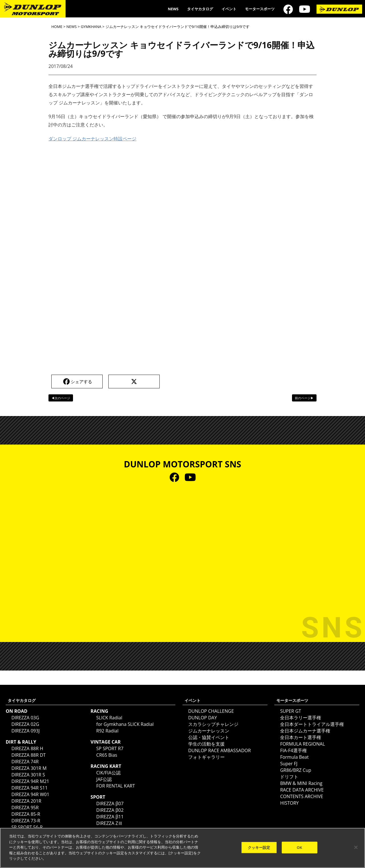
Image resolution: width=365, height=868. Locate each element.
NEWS (173, 9)
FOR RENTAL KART (116, 786)
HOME (57, 27)
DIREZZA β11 (110, 817)
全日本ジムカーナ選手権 (305, 731)
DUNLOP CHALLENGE (211, 711)
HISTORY (289, 803)
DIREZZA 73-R (26, 821)
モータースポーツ (260, 9)
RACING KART (106, 766)
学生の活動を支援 (206, 744)
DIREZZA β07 (110, 804)
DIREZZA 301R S (28, 775)
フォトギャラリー (206, 757)
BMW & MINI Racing (301, 783)
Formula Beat (294, 757)
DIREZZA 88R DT (29, 755)
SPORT (98, 797)
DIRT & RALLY (21, 742)
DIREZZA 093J (26, 731)
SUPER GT (290, 711)
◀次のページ (61, 398)
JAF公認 (104, 779)
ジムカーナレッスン (209, 731)
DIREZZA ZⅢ (110, 823)
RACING (100, 711)
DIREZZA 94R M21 (30, 781)
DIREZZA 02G (25, 724)
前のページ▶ (304, 398)
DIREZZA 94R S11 (30, 788)
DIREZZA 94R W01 (30, 794)
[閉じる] (356, 847)
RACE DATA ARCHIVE (302, 790)
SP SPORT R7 (110, 748)
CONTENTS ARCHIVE (302, 796)
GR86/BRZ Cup (296, 770)
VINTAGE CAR (106, 742)
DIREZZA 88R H (27, 748)
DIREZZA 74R (25, 762)
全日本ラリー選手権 (301, 718)
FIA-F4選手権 (293, 750)
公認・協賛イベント (209, 737)
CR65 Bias (107, 755)
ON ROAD (17, 711)
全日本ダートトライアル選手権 (312, 724)
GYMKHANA (91, 27)
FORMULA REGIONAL (302, 744)
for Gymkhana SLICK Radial (125, 724)
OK (300, 847)
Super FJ (289, 764)
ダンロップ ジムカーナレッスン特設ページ (92, 139)
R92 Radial (108, 731)
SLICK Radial (109, 718)
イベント (229, 9)
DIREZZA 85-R (26, 814)
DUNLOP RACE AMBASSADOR (220, 750)
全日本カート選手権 (301, 737)
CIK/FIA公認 (109, 773)
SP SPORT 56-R (27, 827)
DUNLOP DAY (203, 718)
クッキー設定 (259, 847)
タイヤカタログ (200, 9)
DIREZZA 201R (26, 801)
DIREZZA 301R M (29, 768)
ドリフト (289, 777)
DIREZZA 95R (25, 808)
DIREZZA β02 (110, 810)
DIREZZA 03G (25, 718)
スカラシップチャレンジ (213, 724)
